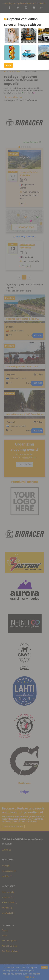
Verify (8, 65)
